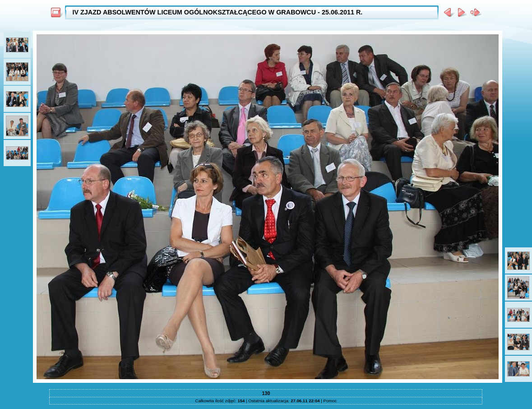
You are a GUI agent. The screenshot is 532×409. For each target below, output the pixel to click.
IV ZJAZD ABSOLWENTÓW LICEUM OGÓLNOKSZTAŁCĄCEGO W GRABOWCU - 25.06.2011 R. (217, 12)
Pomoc (330, 401)
